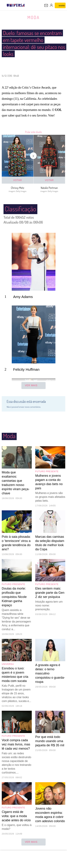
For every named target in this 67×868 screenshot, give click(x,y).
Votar (18, 180)
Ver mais (34, 386)
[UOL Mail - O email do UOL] (46, 5)
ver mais (34, 842)
